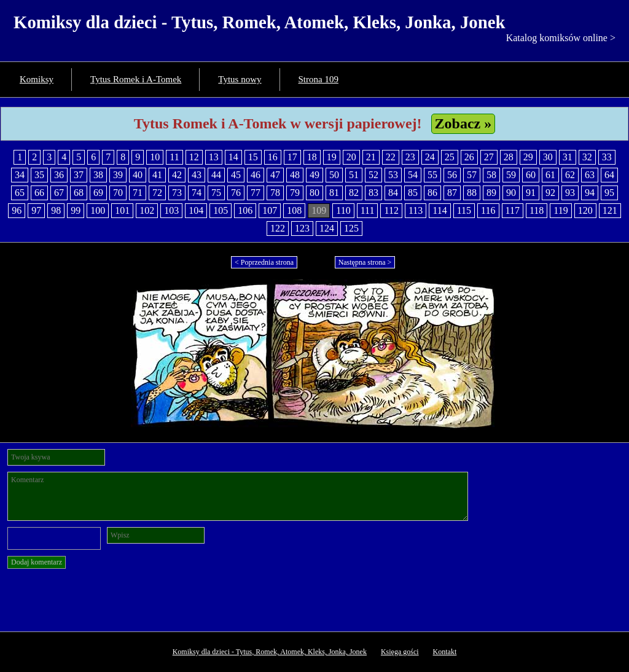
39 (118, 175)
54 (413, 175)
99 (76, 210)
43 (197, 175)
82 (354, 193)
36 (59, 175)
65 (20, 193)
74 (197, 193)
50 (334, 175)
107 (270, 210)
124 (327, 228)
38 (98, 175)
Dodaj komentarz (37, 562)
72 (157, 193)
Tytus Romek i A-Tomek (136, 79)
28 (509, 157)
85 (413, 193)
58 (491, 175)
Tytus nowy (240, 79)
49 (314, 175)
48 (295, 175)
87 (452, 193)
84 (393, 193)
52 (373, 175)
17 (292, 157)
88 (472, 193)
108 (294, 210)
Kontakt (445, 652)
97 (36, 210)
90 (511, 193)
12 (194, 157)
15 (253, 157)
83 (373, 193)
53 (393, 175)
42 (177, 175)
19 (332, 157)
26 (469, 157)
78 (275, 193)
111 (368, 210)
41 (157, 175)
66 (39, 193)
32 (587, 157)
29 (528, 157)
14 (233, 157)
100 (98, 210)
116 (488, 210)
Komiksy (37, 79)
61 (550, 175)
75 (216, 193)
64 (609, 175)
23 (410, 157)
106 (245, 210)
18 (312, 157)
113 (416, 210)
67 (59, 193)
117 (513, 210)
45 (236, 175)
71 (138, 193)
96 (17, 210)
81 (334, 193)
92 (550, 193)
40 (138, 175)
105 (221, 210)
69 (98, 193)
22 (391, 157)
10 (155, 157)
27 (489, 157)
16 (273, 157)
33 (607, 157)
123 (302, 228)
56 (452, 175)
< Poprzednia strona (264, 262)
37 (79, 175)
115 (464, 210)
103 (171, 210)
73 (177, 193)
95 (609, 193)
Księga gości (400, 652)
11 (174, 157)
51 (354, 175)
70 (118, 193)
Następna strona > (365, 262)
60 (531, 175)
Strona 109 (318, 79)
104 (196, 210)
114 (440, 210)
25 (450, 157)
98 (56, 210)
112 (391, 210)
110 (343, 210)
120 (585, 210)
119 (561, 210)
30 (548, 157)
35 (39, 175)
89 (491, 193)
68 (79, 193)
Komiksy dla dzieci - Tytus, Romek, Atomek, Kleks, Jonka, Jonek (260, 22)
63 (590, 175)
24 (430, 157)
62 (570, 175)
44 (216, 175)
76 (236, 193)
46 (256, 175)
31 (568, 157)
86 (432, 193)
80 (314, 193)
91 (531, 193)
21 (371, 157)
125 (351, 228)
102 (147, 210)
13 (214, 157)
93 (570, 193)
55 (432, 175)
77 (256, 193)
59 (511, 175)
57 (472, 175)
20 (351, 157)
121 (610, 210)
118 (537, 210)
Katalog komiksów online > (561, 38)
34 (20, 175)
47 (275, 175)
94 (590, 193)
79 (295, 193)
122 (278, 228)
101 (122, 210)
